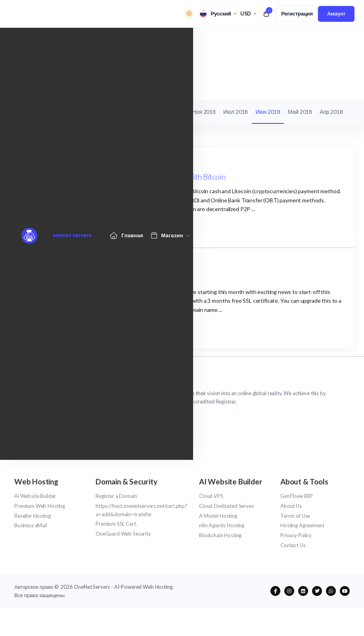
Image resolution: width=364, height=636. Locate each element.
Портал (24, 87)
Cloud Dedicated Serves (226, 506)
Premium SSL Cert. (116, 524)
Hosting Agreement (302, 525)
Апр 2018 (331, 112)
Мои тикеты (33, 112)
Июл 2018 (236, 112)
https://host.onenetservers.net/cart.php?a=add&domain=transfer (141, 510)
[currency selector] (248, 14)
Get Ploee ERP (297, 496)
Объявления (57, 87)
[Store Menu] (167, 41)
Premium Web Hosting (40, 506)
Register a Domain (116, 496)
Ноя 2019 (143, 112)
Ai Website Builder (35, 496)
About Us (291, 506)
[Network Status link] (322, 41)
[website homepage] (182, 383)
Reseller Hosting (33, 516)
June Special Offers (57, 277)
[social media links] (275, 591)
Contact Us (293, 545)
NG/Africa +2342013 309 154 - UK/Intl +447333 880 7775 (88, 418)
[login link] (336, 14)
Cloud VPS (211, 496)
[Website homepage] (51, 41)
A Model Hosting (218, 516)
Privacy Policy (296, 535)
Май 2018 (300, 112)
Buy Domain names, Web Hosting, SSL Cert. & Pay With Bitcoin (126, 177)
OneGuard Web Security (123, 534)
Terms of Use (295, 516)
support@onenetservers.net (54, 428)
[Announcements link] (220, 41)
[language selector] (218, 14)
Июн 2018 (268, 112)
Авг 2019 (174, 112)
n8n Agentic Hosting (222, 525)
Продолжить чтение (57, 228)
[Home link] (126, 41)
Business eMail (31, 525)
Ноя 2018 (204, 112)
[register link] (297, 14)
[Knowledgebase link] (271, 41)
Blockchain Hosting (220, 535)
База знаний (109, 112)
